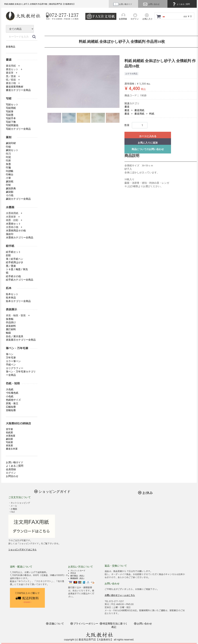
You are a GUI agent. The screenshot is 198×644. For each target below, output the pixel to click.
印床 (8, 161)
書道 (127, 107)
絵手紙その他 (13, 276)
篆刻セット (12, 150)
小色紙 (10, 396)
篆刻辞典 (11, 188)
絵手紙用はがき (15, 262)
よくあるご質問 (181, 4)
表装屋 (9, 446)
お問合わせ (12, 476)
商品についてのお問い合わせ (148, 149)
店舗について (55, 624)
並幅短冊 (11, 410)
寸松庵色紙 (12, 393)
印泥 (8, 157)
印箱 (8, 147)
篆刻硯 (10, 181)
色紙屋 (9, 432)
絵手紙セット (13, 252)
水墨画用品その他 (16, 231)
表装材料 (11, 326)
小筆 (8, 178)
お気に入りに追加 (148, 143)
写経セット (12, 105)
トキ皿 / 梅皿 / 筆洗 (17, 269)
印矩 (8, 185)
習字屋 (9, 429)
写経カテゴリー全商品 (18, 129)
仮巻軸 (10, 319)
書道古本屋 (12, 449)
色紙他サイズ (13, 400)
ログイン (11, 473)
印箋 (8, 168)
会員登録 (11, 469)
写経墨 (10, 115)
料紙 (152, 114)
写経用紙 (11, 108)
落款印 (10, 234)
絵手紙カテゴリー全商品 (20, 280)
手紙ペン (11, 365)
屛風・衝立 (12, 403)
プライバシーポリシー (84, 624)
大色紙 (10, 389)
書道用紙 (139, 110)
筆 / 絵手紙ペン (15, 259)
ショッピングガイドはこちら (22, 549)
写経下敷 (11, 122)
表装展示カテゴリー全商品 (21, 340)
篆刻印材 (11, 143)
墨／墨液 (11, 266)
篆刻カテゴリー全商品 (18, 199)
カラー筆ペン (13, 361)
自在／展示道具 (15, 336)
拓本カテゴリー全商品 (18, 301)
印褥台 (10, 175)
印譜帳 (10, 171)
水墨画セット (13, 224)
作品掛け (11, 322)
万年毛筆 (11, 358)
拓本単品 (11, 298)
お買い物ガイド (123, 4)
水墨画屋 (11, 436)
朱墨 (8, 164)
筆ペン (10, 354)
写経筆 (10, 111)
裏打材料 (11, 329)
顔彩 (8, 255)
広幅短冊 (11, 407)
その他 (10, 195)
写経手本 (11, 118)
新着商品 (11, 47)
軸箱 (8, 333)
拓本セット (12, 294)
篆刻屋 (9, 439)
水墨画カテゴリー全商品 (20, 238)
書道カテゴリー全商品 (18, 90)
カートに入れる (148, 136)
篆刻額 (10, 192)
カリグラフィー (15, 368)
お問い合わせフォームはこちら (120, 595)
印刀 (8, 154)
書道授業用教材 (15, 87)
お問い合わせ (151, 4)
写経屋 (9, 442)
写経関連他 (12, 125)
